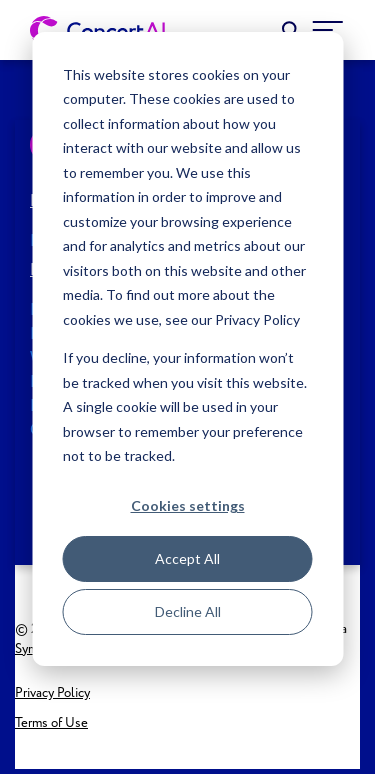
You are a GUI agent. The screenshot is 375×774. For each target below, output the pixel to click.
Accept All (187, 558)
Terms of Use (51, 723)
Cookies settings (188, 505)
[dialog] (187, 349)
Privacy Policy (52, 693)
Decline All (188, 611)
